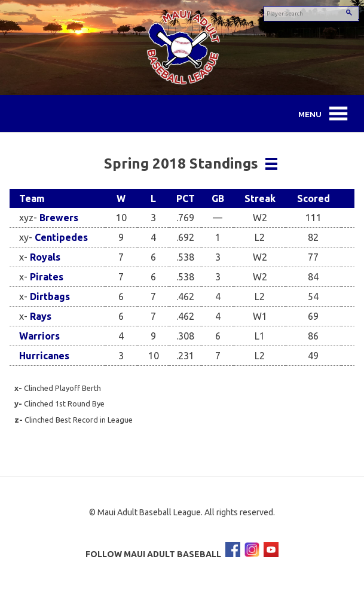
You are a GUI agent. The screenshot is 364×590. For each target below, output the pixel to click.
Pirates (47, 277)
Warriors (39, 336)
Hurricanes (44, 356)
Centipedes (61, 237)
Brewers (59, 218)
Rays (41, 316)
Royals (45, 257)
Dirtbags (50, 296)
